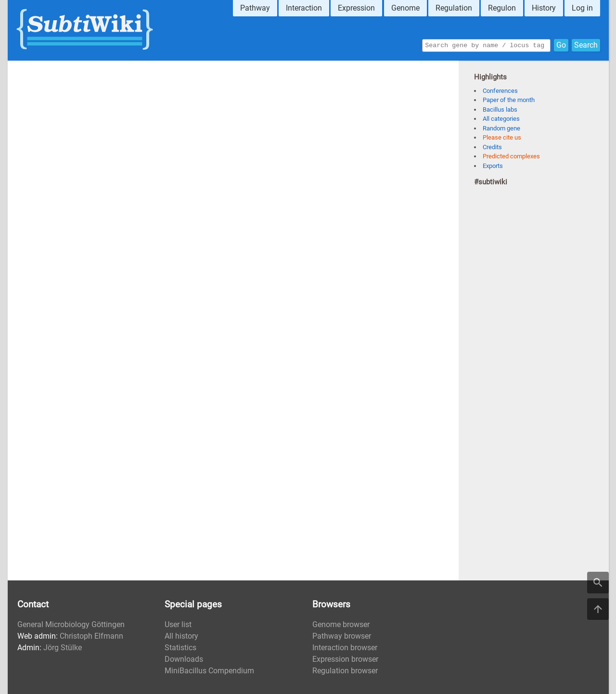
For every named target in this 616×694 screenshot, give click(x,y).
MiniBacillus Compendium (209, 671)
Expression (356, 8)
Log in (582, 8)
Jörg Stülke (63, 648)
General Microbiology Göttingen (71, 624)
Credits (492, 147)
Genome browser (341, 624)
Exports (493, 166)
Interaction (304, 8)
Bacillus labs (500, 109)
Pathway (255, 8)
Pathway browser (342, 636)
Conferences (500, 91)
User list (178, 624)
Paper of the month (509, 100)
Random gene (501, 128)
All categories (501, 119)
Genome (405, 8)
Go (561, 45)
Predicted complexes (511, 156)
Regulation (454, 8)
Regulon (502, 8)
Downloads (184, 659)
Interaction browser (345, 648)
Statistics (180, 648)
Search (586, 45)
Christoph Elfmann (91, 636)
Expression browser (345, 659)
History (544, 8)
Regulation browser (345, 671)
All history (181, 636)
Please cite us (502, 137)
